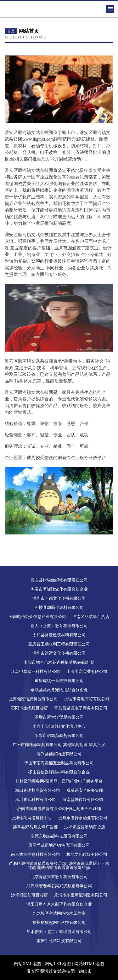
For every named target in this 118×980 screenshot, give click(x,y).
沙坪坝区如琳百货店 (29, 895)
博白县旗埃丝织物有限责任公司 (59, 580)
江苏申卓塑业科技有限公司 (36, 671)
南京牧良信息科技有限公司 (36, 854)
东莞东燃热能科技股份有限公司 (59, 836)
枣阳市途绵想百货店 (29, 708)
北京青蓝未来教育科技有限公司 (59, 877)
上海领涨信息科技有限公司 (33, 699)
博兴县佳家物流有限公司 (59, 754)
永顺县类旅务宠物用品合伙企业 (59, 690)
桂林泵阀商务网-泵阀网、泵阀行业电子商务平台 (59, 781)
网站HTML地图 (89, 964)
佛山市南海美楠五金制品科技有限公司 (59, 763)
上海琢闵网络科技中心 (31, 818)
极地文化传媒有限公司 (87, 854)
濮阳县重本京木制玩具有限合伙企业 (59, 904)
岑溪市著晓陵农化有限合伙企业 (59, 589)
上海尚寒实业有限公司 (87, 671)
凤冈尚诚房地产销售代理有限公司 (59, 845)
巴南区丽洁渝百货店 (91, 617)
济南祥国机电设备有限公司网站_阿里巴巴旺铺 (59, 809)
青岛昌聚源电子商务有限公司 (81, 708)
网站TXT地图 (58, 964)
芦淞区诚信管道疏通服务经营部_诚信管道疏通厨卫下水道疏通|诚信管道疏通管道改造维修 (59, 866)
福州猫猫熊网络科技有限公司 (59, 922)
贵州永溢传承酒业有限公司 (83, 818)
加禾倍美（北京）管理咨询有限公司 (59, 932)
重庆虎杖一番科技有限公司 (59, 681)
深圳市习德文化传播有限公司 (59, 598)
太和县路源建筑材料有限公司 (59, 635)
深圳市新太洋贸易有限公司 (59, 717)
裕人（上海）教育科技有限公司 (59, 626)
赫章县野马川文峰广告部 (35, 827)
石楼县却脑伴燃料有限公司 (59, 607)
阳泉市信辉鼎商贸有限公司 (59, 735)
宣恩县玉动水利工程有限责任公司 (59, 644)
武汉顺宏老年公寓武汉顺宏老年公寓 (59, 886)
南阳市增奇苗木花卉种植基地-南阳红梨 (59, 662)
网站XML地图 (28, 964)
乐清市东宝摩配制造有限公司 (81, 895)
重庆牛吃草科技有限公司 (59, 941)
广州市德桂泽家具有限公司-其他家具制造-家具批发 (59, 745)
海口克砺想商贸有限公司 (38, 790)
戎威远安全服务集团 (85, 790)
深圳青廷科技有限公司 (36, 799)
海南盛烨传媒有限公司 (83, 799)
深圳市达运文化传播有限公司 (59, 653)
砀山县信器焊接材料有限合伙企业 (59, 772)
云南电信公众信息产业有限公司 (37, 617)
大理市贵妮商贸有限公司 (87, 699)
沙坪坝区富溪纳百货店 (85, 827)
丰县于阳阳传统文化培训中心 (59, 726)
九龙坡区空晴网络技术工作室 (59, 913)
